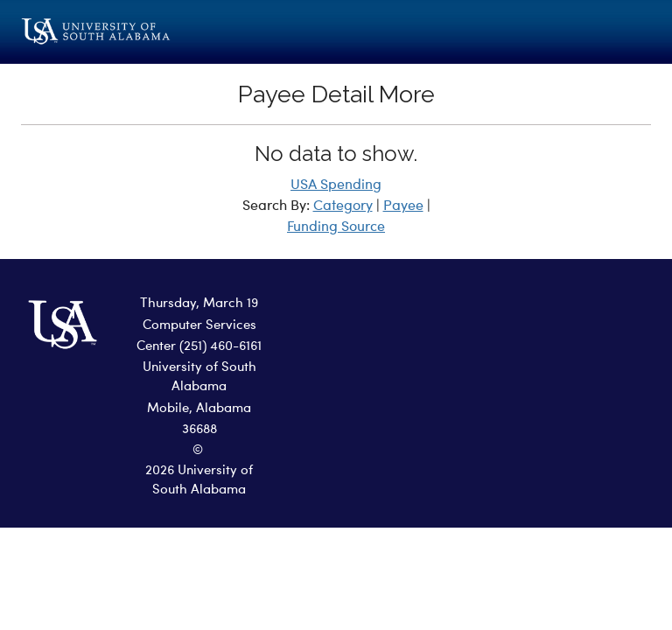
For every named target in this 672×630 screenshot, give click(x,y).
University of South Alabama (199, 378)
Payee (403, 206)
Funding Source (336, 227)
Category (343, 206)
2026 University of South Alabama (199, 481)
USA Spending (336, 185)
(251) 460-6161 (220, 347)
